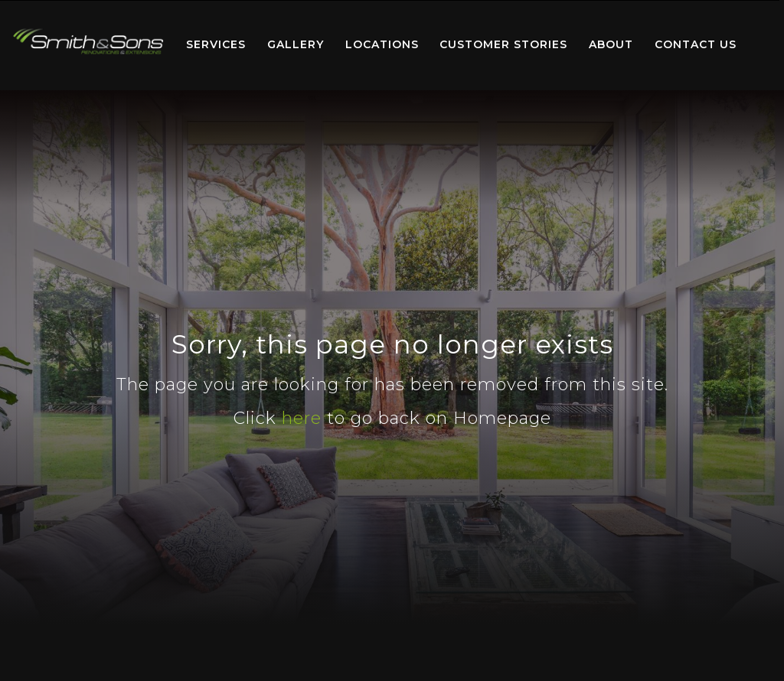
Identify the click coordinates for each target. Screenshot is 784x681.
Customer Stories (503, 44)
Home (88, 42)
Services (216, 44)
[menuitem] (88, 45)
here (302, 418)
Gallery (296, 44)
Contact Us (696, 44)
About (611, 44)
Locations (382, 44)
